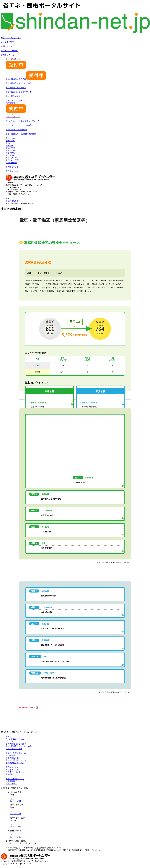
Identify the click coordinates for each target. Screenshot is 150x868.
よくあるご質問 (7, 42)
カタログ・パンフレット (11, 38)
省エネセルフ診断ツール (16, 753)
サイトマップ (11, 784)
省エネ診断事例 (12, 201)
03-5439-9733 (15, 814)
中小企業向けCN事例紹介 (16, 130)
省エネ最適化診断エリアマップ (19, 92)
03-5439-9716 (15, 837)
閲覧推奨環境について (15, 781)
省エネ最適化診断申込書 (26, 79)
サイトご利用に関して (15, 779)
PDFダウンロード (29, 708)
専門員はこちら (7, 55)
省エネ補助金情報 (13, 96)
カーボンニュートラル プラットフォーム (23, 121)
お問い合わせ (7, 46)
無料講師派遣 (11, 755)
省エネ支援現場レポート (16, 760)
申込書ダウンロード (9, 51)
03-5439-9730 (15, 827)
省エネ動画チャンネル (15, 763)
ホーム (8, 199)
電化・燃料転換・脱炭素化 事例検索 (21, 134)
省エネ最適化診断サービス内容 (19, 83)
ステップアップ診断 (14, 101)
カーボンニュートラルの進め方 (19, 125)
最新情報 (9, 774)
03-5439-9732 (15, 801)
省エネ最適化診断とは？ (16, 88)
